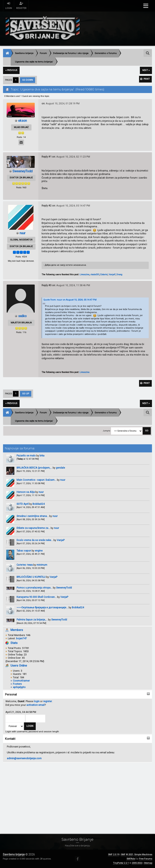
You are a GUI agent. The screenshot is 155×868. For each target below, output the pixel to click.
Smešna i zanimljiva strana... (33, 517)
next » (146, 70)
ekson (23, 121)
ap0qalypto (19, 688)
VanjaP (61, 541)
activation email (36, 706)
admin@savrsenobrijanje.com (24, 759)
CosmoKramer (21, 681)
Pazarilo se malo (26, 456)
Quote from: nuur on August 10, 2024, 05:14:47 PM (70, 300)
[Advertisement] (77, 794)
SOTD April (23, 505)
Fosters (17, 685)
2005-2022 (137, 863)
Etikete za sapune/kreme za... (33, 529)
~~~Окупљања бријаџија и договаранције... (42, 608)
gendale (60, 468)
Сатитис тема (25, 566)
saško (22, 316)
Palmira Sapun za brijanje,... (32, 620)
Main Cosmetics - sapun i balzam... (36, 481)
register (48, 702)
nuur (63, 481)
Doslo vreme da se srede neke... (35, 541)
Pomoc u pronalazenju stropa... (34, 588)
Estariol (104, 275)
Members (17, 631)
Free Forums (146, 859)
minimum (42, 566)
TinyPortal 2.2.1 (121, 863)
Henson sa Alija (26, 493)
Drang (119, 275)
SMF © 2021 (127, 855)
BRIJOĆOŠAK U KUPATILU (31, 578)
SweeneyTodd (64, 588)
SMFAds (131, 859)
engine (39, 551)
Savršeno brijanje (14, 854)
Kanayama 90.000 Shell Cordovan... (37, 598)
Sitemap (148, 863)
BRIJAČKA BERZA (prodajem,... (34, 468)
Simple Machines (143, 855)
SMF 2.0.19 (114, 855)
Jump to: (107, 431)
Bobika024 (39, 505)
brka (42, 456)
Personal (11, 695)
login (37, 702)
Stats (14, 644)
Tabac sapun (24, 551)
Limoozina (84, 275)
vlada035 (95, 275)
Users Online (19, 666)
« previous (11, 70)
